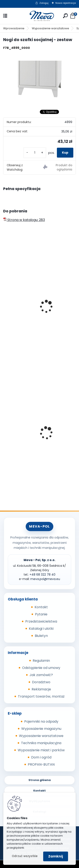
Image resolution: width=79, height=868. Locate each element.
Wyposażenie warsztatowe (50, 28)
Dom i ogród (41, 757)
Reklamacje (41, 689)
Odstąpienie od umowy (41, 668)
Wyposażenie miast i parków (41, 750)
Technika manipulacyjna (41, 743)
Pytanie (41, 614)
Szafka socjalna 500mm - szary (33, 285)
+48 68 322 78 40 (42, 575)
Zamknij (56, 856)
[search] (65, 16)
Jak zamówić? (41, 675)
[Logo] (40, 16)
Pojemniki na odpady (41, 721)
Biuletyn (41, 636)
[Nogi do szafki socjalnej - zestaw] (39, 80)
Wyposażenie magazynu (41, 729)
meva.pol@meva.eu (45, 579)
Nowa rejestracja (66, 3)
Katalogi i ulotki (41, 629)
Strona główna (40, 780)
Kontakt (41, 607)
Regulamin (41, 661)
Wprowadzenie (14, 28)
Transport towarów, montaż (41, 696)
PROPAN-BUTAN (41, 764)
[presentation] (5, 301)
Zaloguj (44, 3)
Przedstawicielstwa (41, 621)
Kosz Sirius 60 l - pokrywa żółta (32, 435)
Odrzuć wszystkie (25, 856)
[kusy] (35, 153)
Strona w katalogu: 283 (24, 220)
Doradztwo (41, 682)
